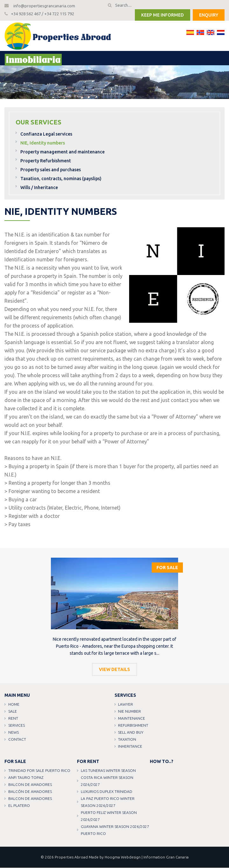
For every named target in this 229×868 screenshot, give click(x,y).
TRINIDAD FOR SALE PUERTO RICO (39, 771)
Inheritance (130, 747)
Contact (17, 740)
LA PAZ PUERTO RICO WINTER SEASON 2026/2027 (108, 802)
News (14, 733)
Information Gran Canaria (166, 857)
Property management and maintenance (62, 152)
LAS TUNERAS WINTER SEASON (108, 771)
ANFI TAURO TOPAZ (26, 778)
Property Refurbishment (46, 161)
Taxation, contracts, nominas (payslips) (61, 179)
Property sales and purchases (51, 170)
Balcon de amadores (30, 785)
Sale (13, 712)
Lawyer (126, 705)
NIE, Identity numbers (43, 143)
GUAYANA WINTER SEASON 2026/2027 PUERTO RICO (115, 830)
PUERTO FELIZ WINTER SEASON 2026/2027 (109, 816)
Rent (13, 719)
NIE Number (130, 712)
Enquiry (209, 15)
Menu (28, 59)
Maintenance (132, 719)
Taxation (127, 740)
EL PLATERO (19, 806)
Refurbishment (133, 726)
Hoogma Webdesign (123, 857)
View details (114, 670)
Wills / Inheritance (39, 188)
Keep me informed (163, 15)
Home (14, 705)
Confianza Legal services (46, 134)
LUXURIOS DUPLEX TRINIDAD (107, 792)
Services (17, 726)
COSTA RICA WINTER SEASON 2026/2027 (107, 781)
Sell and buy (131, 733)
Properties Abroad (71, 857)
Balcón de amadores (30, 792)
